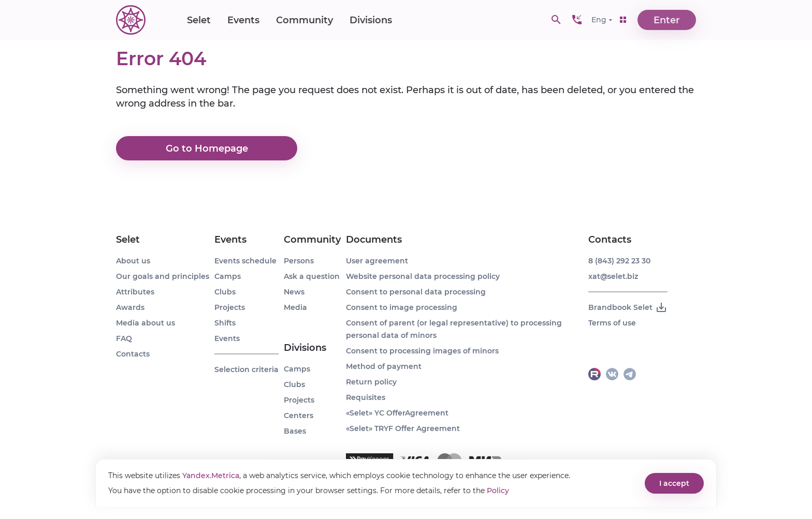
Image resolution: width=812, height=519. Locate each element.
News (294, 292)
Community (304, 21)
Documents (374, 240)
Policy (498, 491)
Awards (130, 307)
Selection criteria (247, 369)
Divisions (371, 21)
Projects (230, 307)
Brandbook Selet (628, 307)
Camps (228, 276)
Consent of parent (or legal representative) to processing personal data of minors (454, 329)
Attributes (135, 292)
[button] (577, 21)
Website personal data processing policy (423, 276)
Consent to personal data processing (416, 292)
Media (295, 307)
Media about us (146, 323)
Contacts (133, 354)
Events (243, 21)
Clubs (225, 292)
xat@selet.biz (613, 276)
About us (133, 261)
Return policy (371, 382)
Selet (199, 21)
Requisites (366, 397)
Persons (299, 261)
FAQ (124, 338)
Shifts (225, 323)
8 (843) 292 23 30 (619, 261)
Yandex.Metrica (211, 476)
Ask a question (312, 276)
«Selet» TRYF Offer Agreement (403, 428)
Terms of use (612, 323)
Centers (299, 416)
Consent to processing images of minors (422, 351)
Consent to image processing (402, 307)
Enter (667, 21)
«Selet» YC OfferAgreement (397, 413)
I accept (674, 483)
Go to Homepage (207, 149)
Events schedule (245, 261)
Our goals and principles (163, 276)
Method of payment (384, 366)
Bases (295, 431)
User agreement (377, 261)
